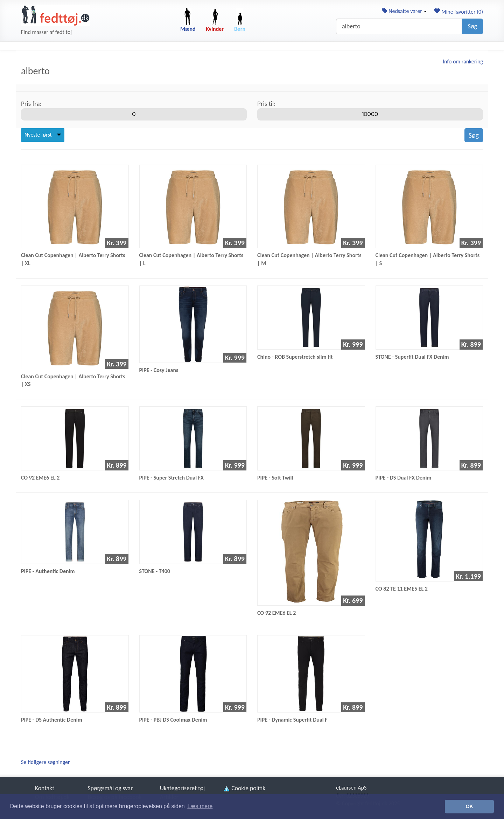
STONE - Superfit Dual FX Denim (412, 357)
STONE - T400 (155, 571)
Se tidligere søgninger (45, 762)
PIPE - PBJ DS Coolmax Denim (173, 720)
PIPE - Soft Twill (275, 478)
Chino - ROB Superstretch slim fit (295, 357)
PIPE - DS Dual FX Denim (404, 478)
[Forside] (55, 15)
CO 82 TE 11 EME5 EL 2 (402, 589)
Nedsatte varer (404, 11)
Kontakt (45, 788)
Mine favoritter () (458, 12)
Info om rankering (463, 61)
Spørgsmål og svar (110, 788)
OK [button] (469, 806)
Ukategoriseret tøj (183, 788)
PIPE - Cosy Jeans (159, 370)
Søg (472, 26)
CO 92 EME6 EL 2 (40, 478)
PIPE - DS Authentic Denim (52, 720)
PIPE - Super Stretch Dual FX (171, 478)
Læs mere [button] (200, 806)
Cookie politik (244, 788)
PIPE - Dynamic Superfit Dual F (292, 720)
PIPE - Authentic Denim (48, 571)
